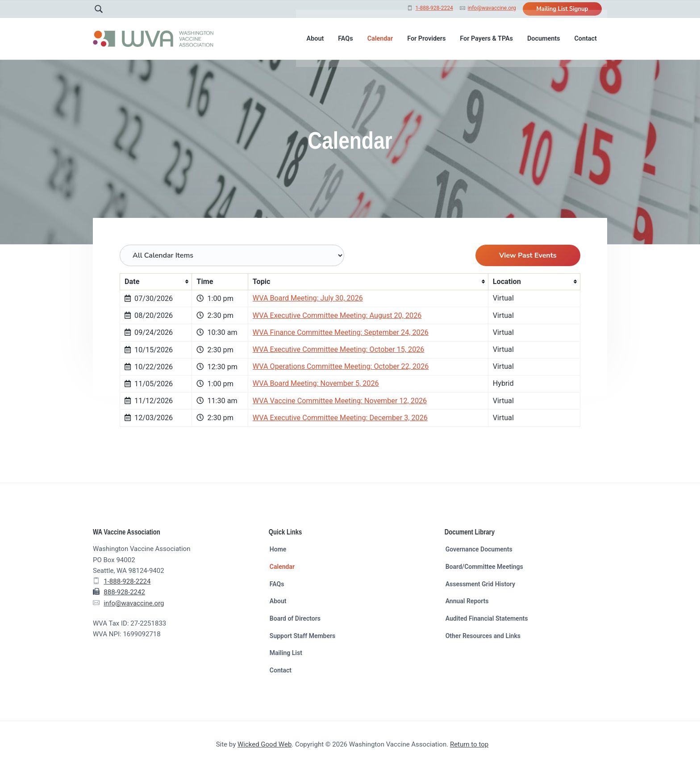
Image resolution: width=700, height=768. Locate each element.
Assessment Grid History (480, 584)
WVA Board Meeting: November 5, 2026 (316, 383)
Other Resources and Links (483, 636)
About (278, 601)
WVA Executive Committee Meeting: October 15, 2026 (339, 349)
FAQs (277, 584)
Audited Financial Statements (487, 618)
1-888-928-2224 (434, 8)
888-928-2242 (124, 592)
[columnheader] (156, 282)
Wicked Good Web (265, 744)
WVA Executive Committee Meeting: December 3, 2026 (340, 418)
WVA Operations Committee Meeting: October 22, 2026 (341, 366)
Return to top (469, 744)
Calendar (282, 567)
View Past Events (528, 255)
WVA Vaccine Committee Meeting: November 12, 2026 (340, 401)
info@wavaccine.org (492, 8)
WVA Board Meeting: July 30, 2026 (308, 298)
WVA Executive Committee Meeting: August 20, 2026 (337, 315)
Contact (281, 670)
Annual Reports (467, 601)
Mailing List (286, 653)
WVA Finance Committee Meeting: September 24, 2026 (341, 332)
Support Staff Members (302, 636)
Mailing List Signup (562, 9)
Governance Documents (479, 549)
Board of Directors (295, 618)
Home (278, 549)
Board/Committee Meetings (484, 567)
